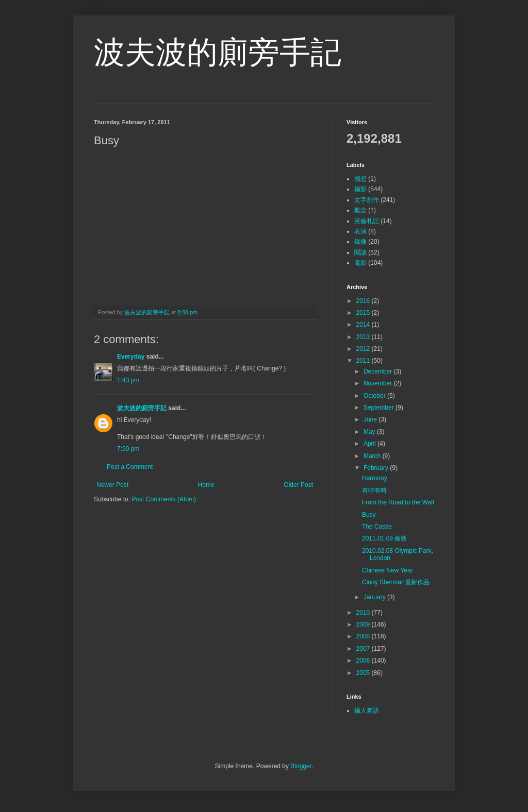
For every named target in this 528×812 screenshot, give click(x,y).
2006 (364, 661)
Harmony (375, 478)
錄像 (360, 242)
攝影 (360, 189)
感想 (360, 179)
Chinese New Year (387, 570)
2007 (364, 649)
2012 (364, 349)
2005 (364, 673)
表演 (360, 231)
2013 (364, 337)
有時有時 (374, 490)
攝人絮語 (367, 711)
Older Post (298, 485)
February (377, 468)
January (375, 597)
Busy (369, 515)
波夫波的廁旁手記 (218, 52)
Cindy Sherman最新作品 (396, 582)
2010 (364, 613)
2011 (364, 361)
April (370, 444)
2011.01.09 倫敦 (384, 538)
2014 (364, 325)
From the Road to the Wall (398, 502)
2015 (364, 313)
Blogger (301, 766)
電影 (360, 263)
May (370, 432)
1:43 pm (128, 380)
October (375, 396)
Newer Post (112, 485)
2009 (364, 624)
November (379, 383)
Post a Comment (130, 467)
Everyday (131, 357)
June (371, 419)
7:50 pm (128, 449)
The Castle (377, 527)
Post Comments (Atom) (164, 499)
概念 (360, 210)
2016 (364, 301)
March (373, 456)
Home (206, 485)
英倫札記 (367, 221)
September (379, 408)
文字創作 (367, 200)
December (379, 371)
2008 (364, 636)
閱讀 (360, 252)
